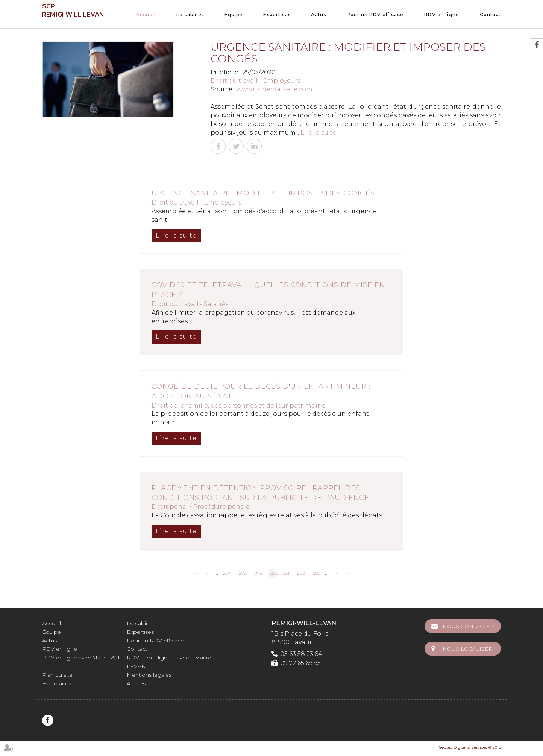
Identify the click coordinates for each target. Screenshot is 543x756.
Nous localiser (468, 649)
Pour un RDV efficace (375, 14)
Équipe (234, 14)
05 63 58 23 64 (301, 654)
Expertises (277, 14)
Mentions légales (149, 675)
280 (274, 573)
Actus (319, 14)
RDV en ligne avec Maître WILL (83, 658)
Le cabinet (190, 14)
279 (259, 573)
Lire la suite (319, 133)
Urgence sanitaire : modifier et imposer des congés (263, 193)
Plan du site (57, 675)
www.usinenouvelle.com (275, 89)
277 (227, 573)
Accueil (146, 14)
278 (243, 573)
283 (317, 573)
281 (286, 573)
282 (301, 573)
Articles (136, 683)
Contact (490, 14)
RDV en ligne (442, 14)
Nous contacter (468, 626)
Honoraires (57, 683)
